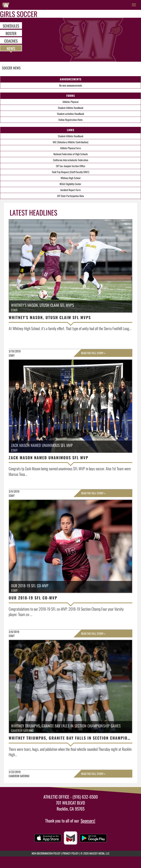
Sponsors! (88, 821)
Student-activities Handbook (70, 114)
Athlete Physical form (71, 148)
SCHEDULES (11, 26)
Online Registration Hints (70, 120)
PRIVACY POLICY (70, 853)
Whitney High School (70, 178)
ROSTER (11, 33)
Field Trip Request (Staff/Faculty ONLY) (71, 172)
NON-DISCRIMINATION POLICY (46, 853)
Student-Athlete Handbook (71, 108)
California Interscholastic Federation (71, 160)
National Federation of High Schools (71, 154)
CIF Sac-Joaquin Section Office (71, 166)
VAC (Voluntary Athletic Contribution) (70, 142)
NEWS (11, 48)
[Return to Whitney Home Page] (6, 5)
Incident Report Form (71, 190)
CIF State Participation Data (70, 196)
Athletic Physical (70, 102)
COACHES (11, 41)
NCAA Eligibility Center (70, 184)
